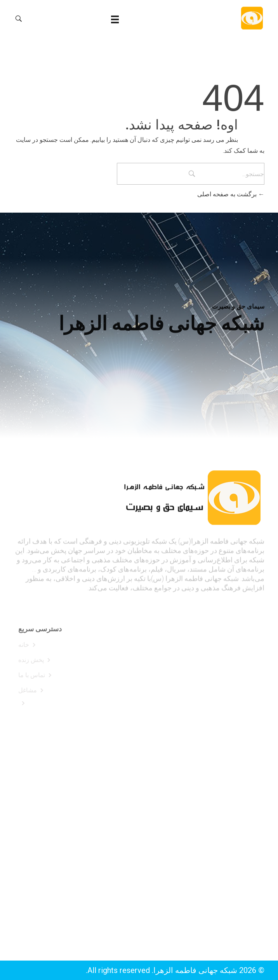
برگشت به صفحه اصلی (231, 194)
